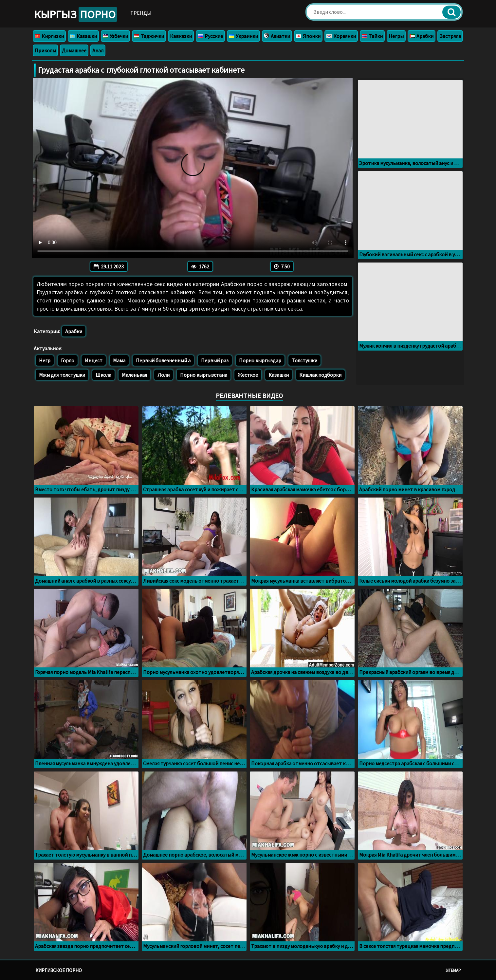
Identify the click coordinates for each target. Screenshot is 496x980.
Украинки (243, 36)
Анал (98, 50)
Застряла (450, 36)
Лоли (164, 375)
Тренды (141, 13)
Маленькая (134, 375)
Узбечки (115, 36)
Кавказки (181, 36)
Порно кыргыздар (260, 360)
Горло (68, 360)
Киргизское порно (59, 970)
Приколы (45, 50)
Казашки (83, 36)
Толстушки (304, 360)
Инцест (94, 360)
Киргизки (49, 36)
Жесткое (248, 375)
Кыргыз (75, 14)
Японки (308, 36)
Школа (103, 375)
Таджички (149, 36)
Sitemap (453, 970)
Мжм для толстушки (62, 375)
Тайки (372, 36)
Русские (210, 36)
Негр (45, 360)
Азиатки (277, 36)
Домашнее (74, 50)
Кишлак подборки (320, 375)
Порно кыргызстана (204, 375)
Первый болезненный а (163, 360)
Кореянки (341, 36)
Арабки (422, 36)
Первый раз (215, 360)
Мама (119, 360)
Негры (396, 36)
